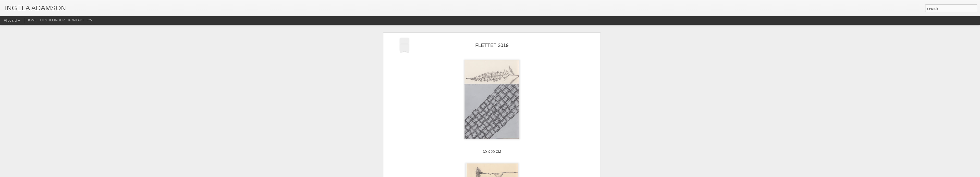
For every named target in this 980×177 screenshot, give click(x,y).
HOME (32, 20)
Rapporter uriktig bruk (521, 174)
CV (90, 20)
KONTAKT (76, 20)
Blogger (502, 174)
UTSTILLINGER (52, 20)
